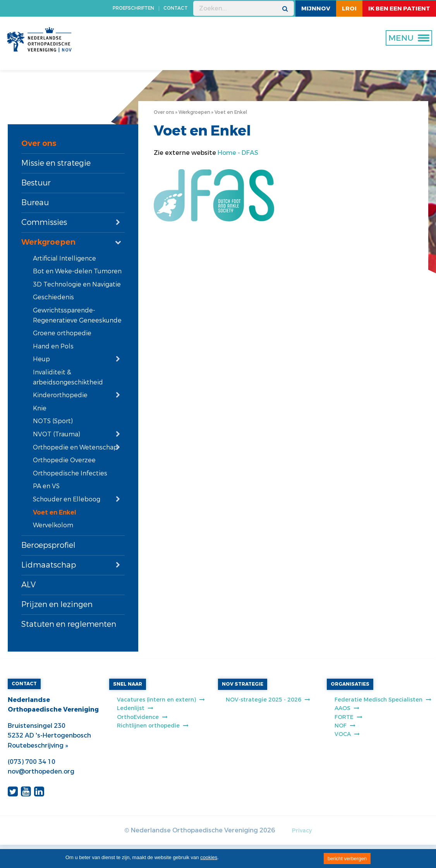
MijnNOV (316, 9)
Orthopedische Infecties (70, 473)
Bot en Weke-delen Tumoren (77, 271)
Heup (41, 359)
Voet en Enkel (55, 512)
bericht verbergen (347, 859)
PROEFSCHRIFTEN (133, 8)
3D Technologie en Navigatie (77, 284)
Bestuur (36, 183)
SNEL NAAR (128, 684)
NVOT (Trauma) (57, 434)
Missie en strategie (56, 163)
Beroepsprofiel (48, 545)
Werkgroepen (48, 242)
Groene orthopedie (62, 333)
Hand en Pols (53, 346)
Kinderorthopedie (60, 395)
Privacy (302, 831)
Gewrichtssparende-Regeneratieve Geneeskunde (77, 315)
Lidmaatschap (49, 565)
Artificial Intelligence (64, 258)
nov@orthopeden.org (41, 771)
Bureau (35, 203)
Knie (40, 408)
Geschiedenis (53, 297)
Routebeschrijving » (38, 745)
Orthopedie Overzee (64, 460)
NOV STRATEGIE (243, 684)
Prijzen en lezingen (57, 605)
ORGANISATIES (350, 684)
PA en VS (46, 486)
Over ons (39, 143)
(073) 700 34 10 (32, 762)
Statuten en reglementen (69, 624)
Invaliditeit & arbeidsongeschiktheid (68, 377)
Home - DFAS (238, 153)
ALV (28, 585)
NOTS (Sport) (53, 421)
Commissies (44, 222)
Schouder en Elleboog (67, 499)
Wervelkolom (53, 525)
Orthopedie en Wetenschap (75, 447)
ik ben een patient (399, 9)
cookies (209, 857)
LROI (349, 9)
